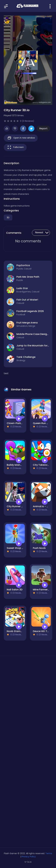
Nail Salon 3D (15, 590)
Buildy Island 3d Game (20, 465)
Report (43, 128)
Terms (49, 853)
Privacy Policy (29, 857)
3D (8, 218)
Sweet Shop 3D (16, 548)
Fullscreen (15, 147)
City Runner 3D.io (17, 506)
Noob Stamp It (16, 631)
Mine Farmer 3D (42, 590)
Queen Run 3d (41, 423)
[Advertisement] (28, 693)
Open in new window (21, 138)
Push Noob (39, 548)
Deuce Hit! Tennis (43, 631)
